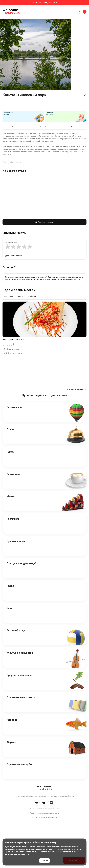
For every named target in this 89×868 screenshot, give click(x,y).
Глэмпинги (13, 519)
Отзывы (74, 127)
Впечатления (14, 407)
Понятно (45, 861)
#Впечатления (15, 162)
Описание (16, 127)
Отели (10, 429)
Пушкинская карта (18, 541)
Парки (10, 586)
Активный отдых (17, 630)
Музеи (10, 496)
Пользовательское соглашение (44, 809)
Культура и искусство (20, 653)
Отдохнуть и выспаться (21, 697)
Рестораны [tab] (9, 296)
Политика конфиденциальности (45, 813)
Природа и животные (19, 675)
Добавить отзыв (13, 256)
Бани (9, 608)
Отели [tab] (21, 296)
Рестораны (13, 474)
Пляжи (10, 452)
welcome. (45, 788)
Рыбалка (12, 720)
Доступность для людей (21, 563)
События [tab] (32, 296)
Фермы (11, 742)
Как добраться (45, 127)
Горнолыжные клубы (19, 764)
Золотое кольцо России (45, 2)
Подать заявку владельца (69, 279)
